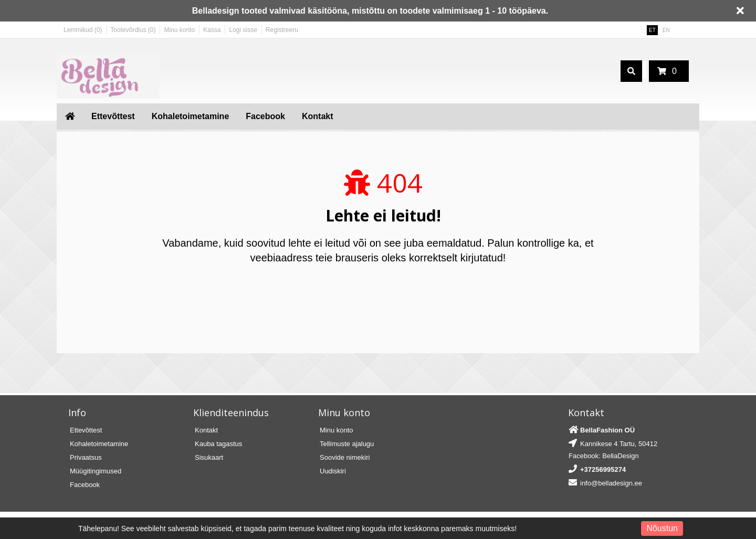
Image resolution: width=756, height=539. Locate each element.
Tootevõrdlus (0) (133, 30)
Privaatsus (86, 457)
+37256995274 (603, 469)
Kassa (212, 30)
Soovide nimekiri (345, 457)
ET (652, 30)
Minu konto (179, 30)
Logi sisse (243, 30)
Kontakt (318, 116)
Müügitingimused (96, 471)
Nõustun (662, 528)
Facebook (265, 116)
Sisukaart (209, 457)
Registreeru (282, 30)
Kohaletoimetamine (191, 116)
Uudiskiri (333, 471)
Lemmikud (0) (83, 30)
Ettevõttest (113, 116)
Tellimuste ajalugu (347, 444)
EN (666, 30)
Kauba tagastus (218, 444)
